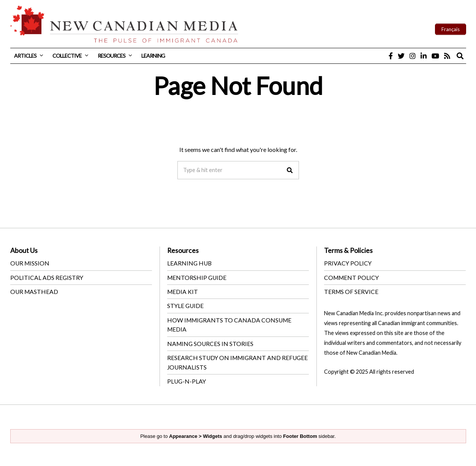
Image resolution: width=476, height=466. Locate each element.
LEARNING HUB (190, 263)
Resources (111, 56)
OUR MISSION (30, 263)
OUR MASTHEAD (35, 291)
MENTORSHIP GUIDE (198, 277)
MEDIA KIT (183, 291)
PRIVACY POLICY (348, 263)
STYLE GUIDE (186, 305)
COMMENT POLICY (352, 277)
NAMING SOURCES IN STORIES (211, 342)
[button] (290, 170)
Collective (67, 56)
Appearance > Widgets (196, 434)
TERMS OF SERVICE (352, 291)
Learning (153, 56)
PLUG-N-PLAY (187, 380)
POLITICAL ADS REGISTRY (47, 277)
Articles (25, 56)
